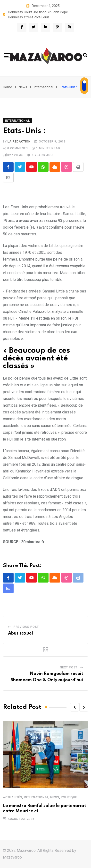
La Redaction (19, 142)
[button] (74, 707)
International (43, 87)
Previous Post (26, 627)
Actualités (13, 797)
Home (8, 87)
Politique (69, 797)
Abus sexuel (21, 633)
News (23, 87)
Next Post (69, 667)
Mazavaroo (12, 857)
